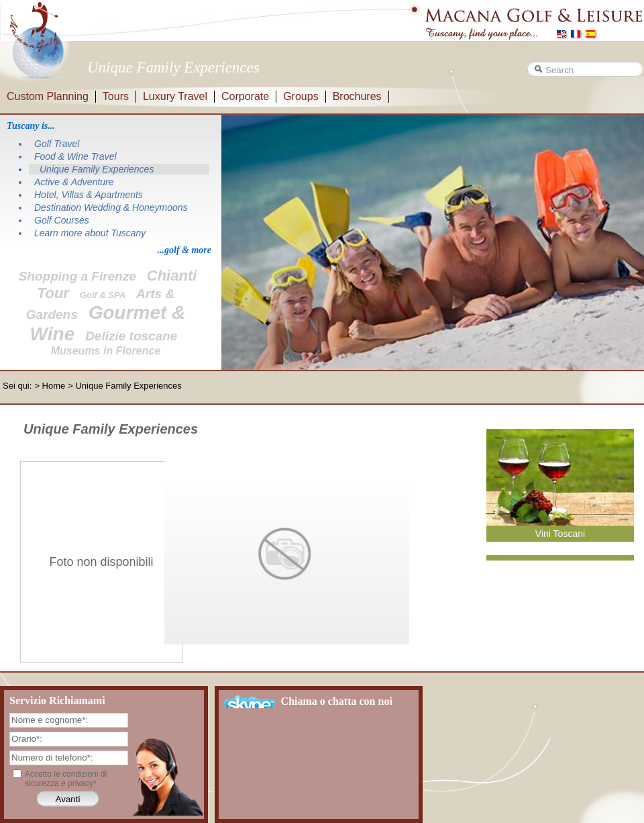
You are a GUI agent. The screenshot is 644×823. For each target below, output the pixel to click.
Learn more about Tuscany (90, 233)
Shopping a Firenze (77, 276)
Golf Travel (57, 144)
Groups (301, 96)
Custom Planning (48, 96)
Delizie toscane (131, 336)
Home (54, 386)
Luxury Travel (175, 96)
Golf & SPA (103, 295)
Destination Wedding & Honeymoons (111, 207)
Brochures (357, 96)
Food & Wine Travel (75, 156)
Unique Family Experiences (97, 169)
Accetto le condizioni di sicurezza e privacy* (66, 779)
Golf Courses (62, 220)
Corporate (245, 96)
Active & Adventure (74, 182)
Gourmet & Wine (108, 323)
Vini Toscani (560, 534)
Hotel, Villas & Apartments (89, 195)
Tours (116, 96)
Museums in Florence (106, 351)
